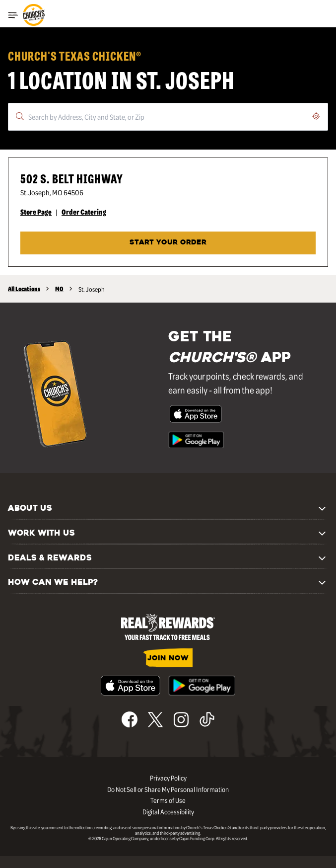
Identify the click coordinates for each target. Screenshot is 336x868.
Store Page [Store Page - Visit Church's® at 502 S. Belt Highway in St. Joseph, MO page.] (36, 212)
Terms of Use (168, 800)
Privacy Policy (168, 778)
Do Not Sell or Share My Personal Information (168, 789)
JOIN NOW (168, 659)
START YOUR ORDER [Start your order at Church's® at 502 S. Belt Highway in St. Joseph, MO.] (168, 243)
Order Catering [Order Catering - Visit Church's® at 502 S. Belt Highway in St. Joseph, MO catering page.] (84, 212)
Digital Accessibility (168, 811)
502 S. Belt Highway (72, 178)
